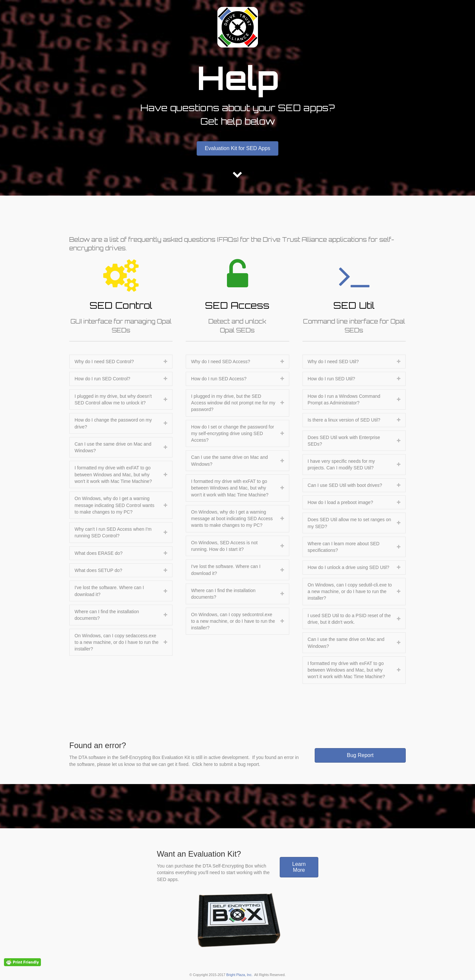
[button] (237, 148)
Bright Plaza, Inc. (239, 975)
